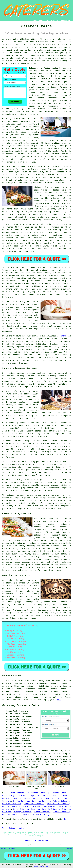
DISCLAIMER (65, 20)
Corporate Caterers (39, 796)
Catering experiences (14, 119)
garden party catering (52, 543)
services (36, 336)
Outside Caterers (51, 809)
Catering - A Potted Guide (43, 68)
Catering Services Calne (21, 705)
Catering (36, 175)
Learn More (38, 867)
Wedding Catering (11, 798)
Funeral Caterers (61, 793)
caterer (54, 217)
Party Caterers (61, 796)
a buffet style (55, 224)
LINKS (41, 20)
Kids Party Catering (14, 796)
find (10, 681)
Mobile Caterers (11, 807)
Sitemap (4, 849)
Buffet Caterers (42, 812)
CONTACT (56, 20)
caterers (47, 352)
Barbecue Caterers (41, 801)
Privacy (69, 849)
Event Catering (17, 793)
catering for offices (15, 557)
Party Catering (21, 809)
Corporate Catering (39, 793)
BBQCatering (50, 807)
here (59, 700)
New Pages (12, 849)
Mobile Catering (61, 801)
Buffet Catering (22, 801)
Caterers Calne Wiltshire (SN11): (21, 39)
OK (47, 867)
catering (66, 562)
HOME (35, 20)
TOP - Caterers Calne (13, 828)
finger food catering (58, 532)
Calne (64, 336)
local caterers (37, 568)
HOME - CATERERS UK (36, 840)
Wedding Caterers (12, 804)
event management (11, 275)
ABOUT (48, 20)
